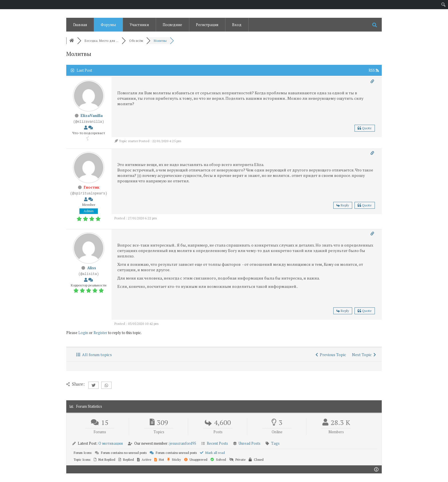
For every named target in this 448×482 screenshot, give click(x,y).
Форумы (108, 25)
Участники (139, 25)
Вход (237, 25)
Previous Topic (331, 355)
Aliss (92, 268)
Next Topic (364, 355)
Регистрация (207, 25)
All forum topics (94, 355)
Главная (80, 25)
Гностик (92, 187)
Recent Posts (217, 443)
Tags (275, 443)
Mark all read (212, 453)
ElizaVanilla (92, 116)
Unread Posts (250, 443)
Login (83, 333)
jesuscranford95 (183, 443)
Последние (172, 25)
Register (100, 333)
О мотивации (111, 443)
